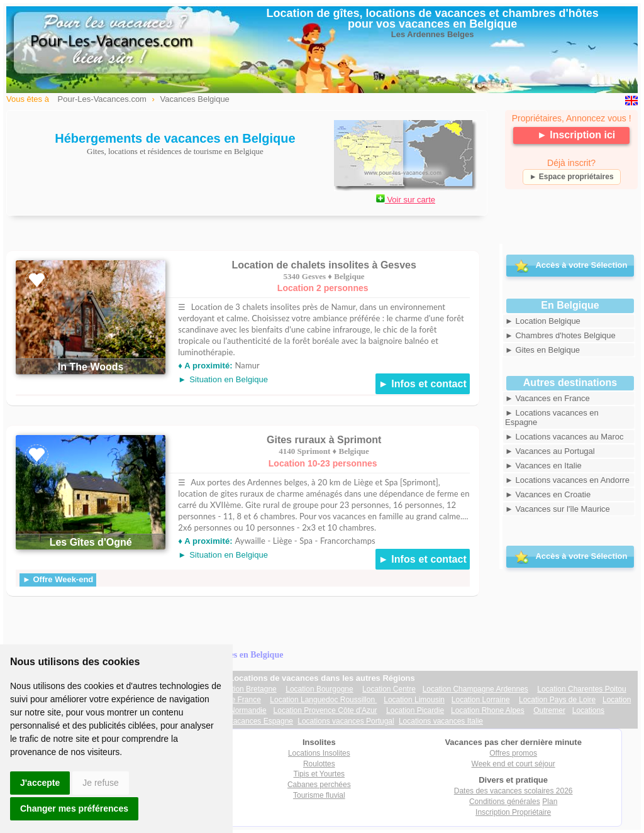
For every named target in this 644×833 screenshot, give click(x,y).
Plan (550, 802)
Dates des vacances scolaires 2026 (514, 791)
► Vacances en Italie (543, 466)
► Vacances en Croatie (548, 494)
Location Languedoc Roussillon (323, 700)
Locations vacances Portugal (346, 721)
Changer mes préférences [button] (74, 808)
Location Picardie (415, 710)
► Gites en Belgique (542, 350)
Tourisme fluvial (319, 795)
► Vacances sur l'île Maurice (558, 509)
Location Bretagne (246, 689)
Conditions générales (505, 802)
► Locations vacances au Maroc (564, 437)
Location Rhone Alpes (488, 710)
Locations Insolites (319, 753)
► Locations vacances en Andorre (567, 480)
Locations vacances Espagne (244, 721)
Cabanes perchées (319, 785)
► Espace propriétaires (572, 177)
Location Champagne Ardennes (475, 689)
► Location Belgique (543, 321)
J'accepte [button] (40, 783)
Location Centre (389, 689)
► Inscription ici (576, 135)
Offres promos (513, 753)
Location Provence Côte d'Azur (325, 710)
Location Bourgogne (319, 689)
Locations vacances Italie (441, 721)
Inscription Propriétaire (513, 812)
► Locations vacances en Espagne (552, 417)
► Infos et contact (423, 384)
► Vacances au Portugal (550, 451)
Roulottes (319, 764)
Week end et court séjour (514, 764)
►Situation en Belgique (223, 379)
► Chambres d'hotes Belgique (560, 335)
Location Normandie (232, 710)
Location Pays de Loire (557, 700)
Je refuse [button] (101, 783)
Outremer (549, 710)
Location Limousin (414, 700)
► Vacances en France (547, 398)
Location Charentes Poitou (581, 689)
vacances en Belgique (458, 24)
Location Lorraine (481, 700)
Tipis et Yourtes (319, 774)
